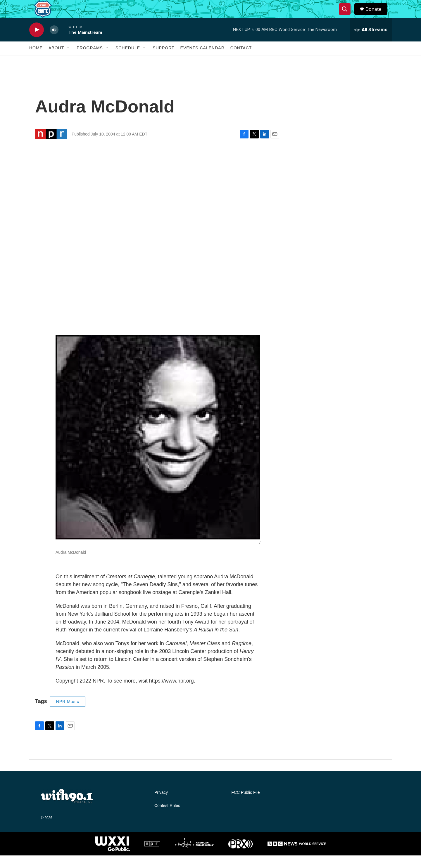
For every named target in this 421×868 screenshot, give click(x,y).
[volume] (54, 42)
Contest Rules (167, 818)
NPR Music (68, 714)
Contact (241, 61)
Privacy (161, 805)
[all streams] (371, 42)
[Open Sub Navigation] (68, 61)
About (56, 61)
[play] (37, 42)
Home (36, 61)
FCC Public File (245, 805)
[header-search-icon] (347, 15)
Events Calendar (202, 61)
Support (163, 61)
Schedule (128, 61)
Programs (90, 61)
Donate (377, 15)
